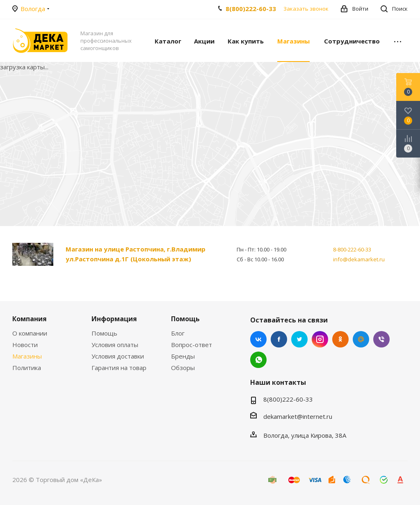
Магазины (27, 356)
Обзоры (183, 368)
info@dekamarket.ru (359, 259)
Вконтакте (258, 339)
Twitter (299, 339)
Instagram (320, 339)
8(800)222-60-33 (251, 9)
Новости (25, 345)
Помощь (104, 333)
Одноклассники (340, 339)
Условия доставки (118, 356)
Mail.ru (361, 339)
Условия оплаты (115, 345)
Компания (30, 319)
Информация (114, 319)
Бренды (183, 356)
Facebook (279, 339)
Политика (27, 368)
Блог (178, 333)
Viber (381, 339)
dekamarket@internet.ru (298, 416)
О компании (30, 333)
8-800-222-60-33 (352, 249)
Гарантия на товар (119, 368)
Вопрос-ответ (192, 345)
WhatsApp (258, 360)
